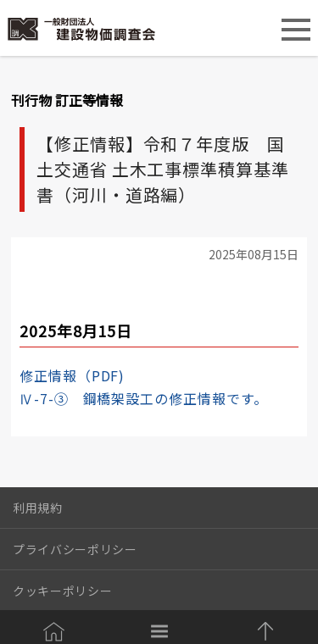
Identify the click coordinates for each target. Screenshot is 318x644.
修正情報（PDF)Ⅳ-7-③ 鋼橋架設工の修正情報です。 (144, 387)
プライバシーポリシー (75, 549)
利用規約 (38, 508)
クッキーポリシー (62, 591)
